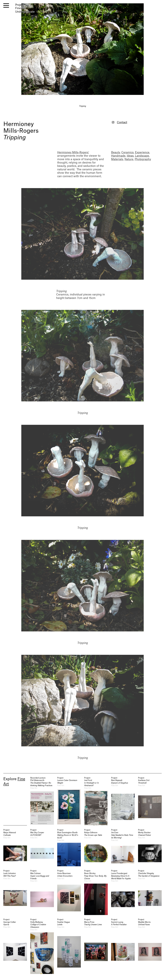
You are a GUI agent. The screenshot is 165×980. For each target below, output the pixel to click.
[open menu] (6, 5)
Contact (122, 122)
